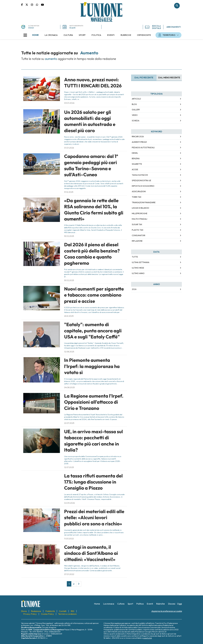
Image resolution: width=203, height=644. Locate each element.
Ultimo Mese (138, 268)
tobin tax (137, 197)
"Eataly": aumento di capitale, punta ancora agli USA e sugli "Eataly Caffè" (93, 331)
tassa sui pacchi (140, 175)
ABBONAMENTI (174, 27)
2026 (134, 289)
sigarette (137, 164)
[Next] (79, 584)
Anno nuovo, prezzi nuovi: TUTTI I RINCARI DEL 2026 (93, 83)
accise (135, 169)
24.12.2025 (69, 316)
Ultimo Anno (138, 273)
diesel (135, 153)
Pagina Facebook (23, 5)
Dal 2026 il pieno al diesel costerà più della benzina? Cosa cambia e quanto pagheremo (92, 254)
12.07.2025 (69, 467)
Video (135, 115)
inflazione (137, 241)
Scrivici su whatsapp (38, 5)
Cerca (177, 6)
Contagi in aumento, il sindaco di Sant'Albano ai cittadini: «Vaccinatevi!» (91, 553)
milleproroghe (140, 213)
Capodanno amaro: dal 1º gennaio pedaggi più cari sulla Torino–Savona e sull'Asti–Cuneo (91, 165)
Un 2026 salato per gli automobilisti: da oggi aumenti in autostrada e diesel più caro (90, 121)
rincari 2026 (138, 137)
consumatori (139, 235)
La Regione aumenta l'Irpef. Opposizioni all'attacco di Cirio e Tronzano (94, 402)
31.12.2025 (69, 192)
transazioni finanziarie (144, 202)
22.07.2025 (69, 423)
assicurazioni (139, 191)
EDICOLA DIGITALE (153, 27)
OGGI (31, 28)
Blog (134, 104)
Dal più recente (144, 78)
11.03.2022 (69, 539)
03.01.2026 (69, 103)
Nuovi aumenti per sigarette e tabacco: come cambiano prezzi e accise (94, 295)
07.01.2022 (69, 574)
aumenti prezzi (139, 142)
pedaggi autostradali (143, 148)
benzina (136, 158)
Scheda (136, 121)
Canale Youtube (42, 5)
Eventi (72, 28)
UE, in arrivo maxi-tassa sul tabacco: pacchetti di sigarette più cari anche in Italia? (93, 441)
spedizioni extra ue (141, 180)
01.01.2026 (69, 148)
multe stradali (139, 219)
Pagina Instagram (33, 5)
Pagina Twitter (28, 5)
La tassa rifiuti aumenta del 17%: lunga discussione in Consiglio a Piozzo (93, 482)
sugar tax (137, 224)
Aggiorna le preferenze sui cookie (167, 611)
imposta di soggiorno (143, 186)
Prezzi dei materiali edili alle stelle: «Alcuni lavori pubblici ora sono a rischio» (94, 518)
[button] (25, 35)
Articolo (136, 99)
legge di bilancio (140, 208)
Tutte (135, 257)
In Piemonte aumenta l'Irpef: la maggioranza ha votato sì (92, 366)
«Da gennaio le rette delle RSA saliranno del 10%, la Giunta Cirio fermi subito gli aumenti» (94, 210)
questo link (148, 638)
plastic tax (138, 230)
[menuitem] (35, 35)
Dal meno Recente (169, 78)
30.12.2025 (69, 236)
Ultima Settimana (141, 262)
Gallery (136, 110)
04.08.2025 (69, 387)
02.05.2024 (69, 503)
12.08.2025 (69, 352)
